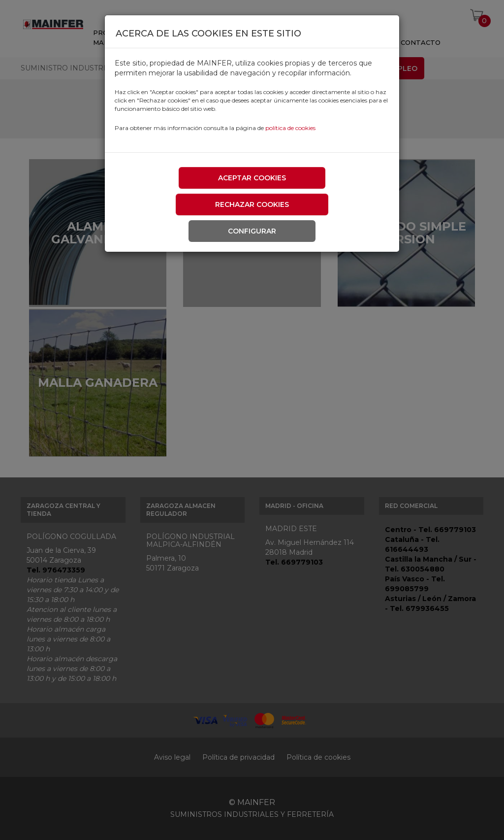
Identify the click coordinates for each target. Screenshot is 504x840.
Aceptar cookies (252, 178)
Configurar (252, 231)
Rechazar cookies (252, 204)
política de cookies (290, 128)
